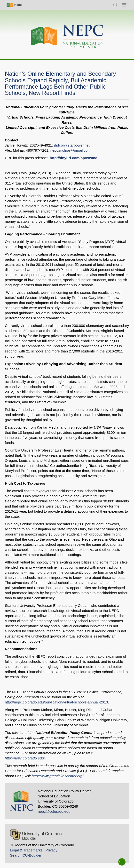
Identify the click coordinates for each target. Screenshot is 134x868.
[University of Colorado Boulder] (36, 835)
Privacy (51, 850)
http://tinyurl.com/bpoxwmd (74, 158)
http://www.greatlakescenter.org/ (58, 776)
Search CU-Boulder (26, 855)
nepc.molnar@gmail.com (71, 150)
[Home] (67, 37)
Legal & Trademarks (26, 850)
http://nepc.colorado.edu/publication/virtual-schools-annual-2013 (56, 702)
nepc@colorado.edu (54, 811)
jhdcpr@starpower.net (72, 145)
